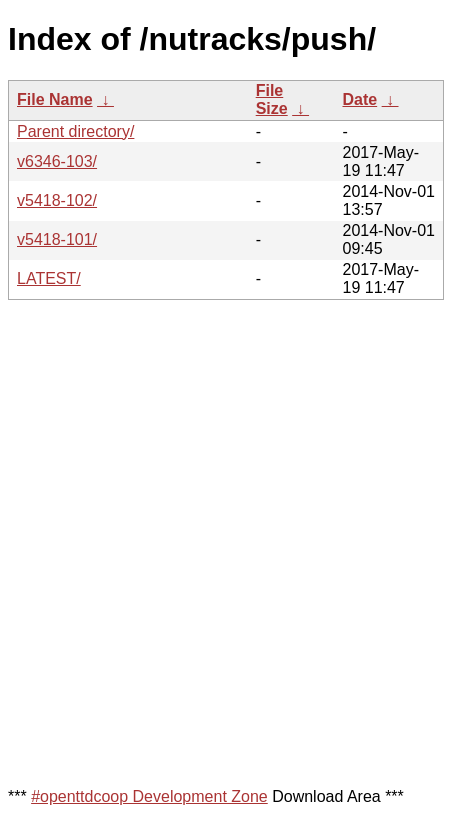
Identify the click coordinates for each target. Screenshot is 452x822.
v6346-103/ (57, 161)
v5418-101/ (57, 239)
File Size (272, 99)
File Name (55, 99)
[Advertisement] (226, 542)
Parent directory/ (75, 131)
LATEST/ (49, 278)
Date (359, 99)
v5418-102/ (57, 200)
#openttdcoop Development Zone (149, 796)
